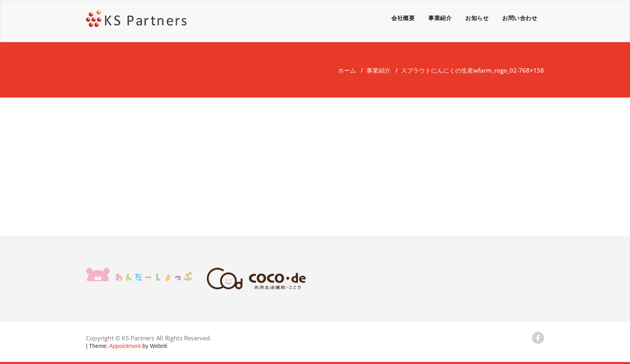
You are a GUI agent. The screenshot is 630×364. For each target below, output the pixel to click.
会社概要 (403, 18)
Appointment (125, 346)
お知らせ (477, 18)
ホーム (347, 70)
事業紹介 (440, 18)
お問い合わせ (520, 18)
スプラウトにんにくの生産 (437, 70)
